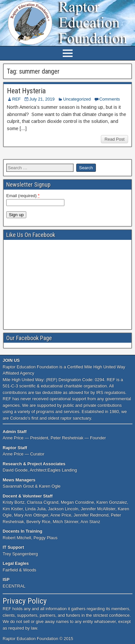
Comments (110, 99)
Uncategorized (77, 99)
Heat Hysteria (26, 91)
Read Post (114, 139)
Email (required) (23, 195)
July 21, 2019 (42, 99)
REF (16, 99)
